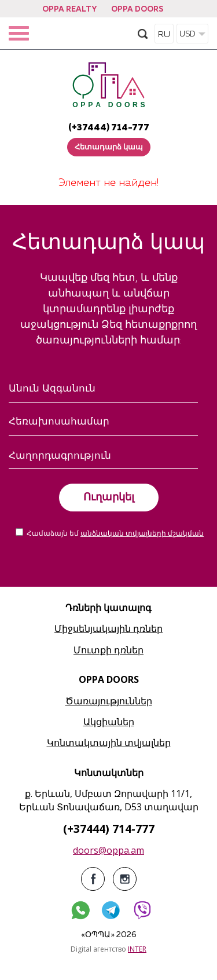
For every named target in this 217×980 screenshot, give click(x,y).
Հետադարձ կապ (109, 147)
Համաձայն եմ (115, 534)
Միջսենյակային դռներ (108, 628)
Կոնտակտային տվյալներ (109, 743)
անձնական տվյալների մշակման (142, 534)
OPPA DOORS (137, 10)
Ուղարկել (109, 497)
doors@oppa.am (108, 850)
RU (164, 34)
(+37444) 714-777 (109, 128)
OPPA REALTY (69, 10)
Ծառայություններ (109, 701)
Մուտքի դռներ (108, 650)
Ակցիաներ (109, 722)
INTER (137, 949)
